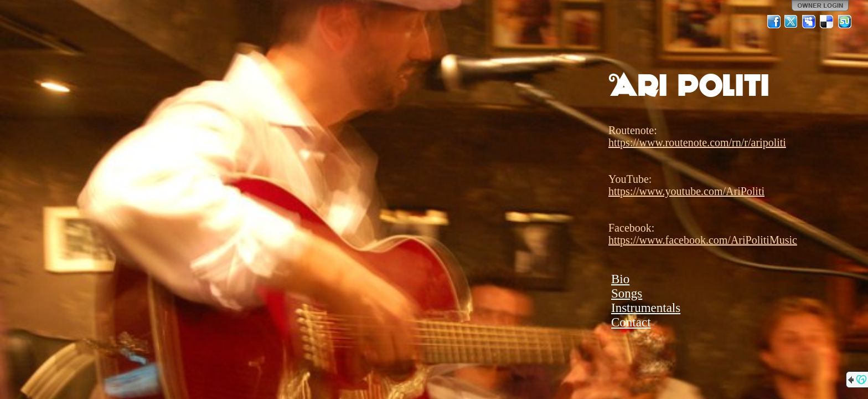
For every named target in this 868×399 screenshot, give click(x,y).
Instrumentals (646, 308)
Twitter (792, 22)
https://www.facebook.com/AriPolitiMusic (703, 240)
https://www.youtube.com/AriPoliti (686, 191)
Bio (620, 279)
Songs (627, 293)
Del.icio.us (827, 22)
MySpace (809, 22)
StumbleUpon (845, 22)
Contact (631, 322)
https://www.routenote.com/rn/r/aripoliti (697, 142)
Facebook (774, 22)
